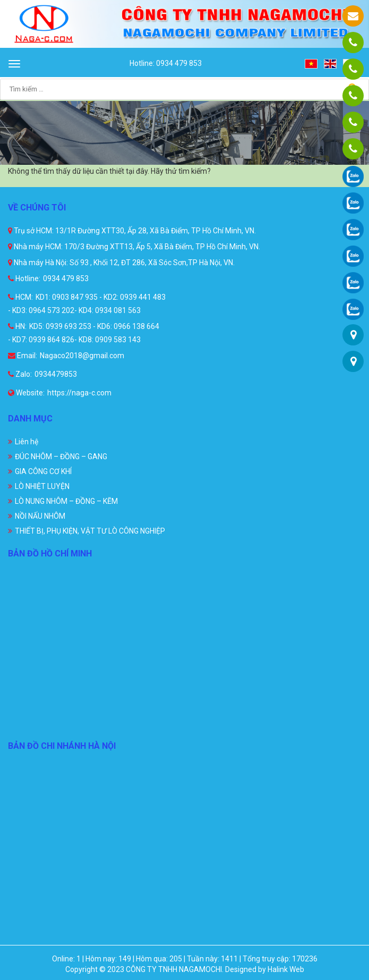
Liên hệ (27, 442)
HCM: (20, 297)
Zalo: (20, 374)
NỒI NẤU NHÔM (40, 516)
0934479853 (56, 374)
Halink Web (286, 969)
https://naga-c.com (79, 393)
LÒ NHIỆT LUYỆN (42, 486)
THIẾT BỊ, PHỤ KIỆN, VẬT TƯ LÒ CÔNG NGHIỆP (90, 531)
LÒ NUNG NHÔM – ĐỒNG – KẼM (66, 501)
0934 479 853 (66, 278)
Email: (23, 356)
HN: (17, 326)
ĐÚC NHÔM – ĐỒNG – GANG (61, 457)
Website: (26, 393)
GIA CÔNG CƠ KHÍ (43, 471)
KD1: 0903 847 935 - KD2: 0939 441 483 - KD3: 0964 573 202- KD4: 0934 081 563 (87, 304)
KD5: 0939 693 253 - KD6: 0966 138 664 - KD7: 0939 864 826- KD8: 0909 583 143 (84, 333)
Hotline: (24, 278)
